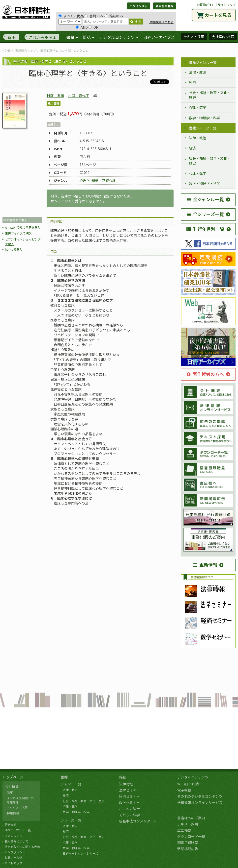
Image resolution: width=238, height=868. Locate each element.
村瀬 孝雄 (55, 96)
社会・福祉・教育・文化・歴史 (210, 95)
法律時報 (126, 784)
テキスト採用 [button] (194, 37)
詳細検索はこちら (161, 22)
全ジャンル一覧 (205, 199)
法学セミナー (129, 790)
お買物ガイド (206, 5)
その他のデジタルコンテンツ (200, 796)
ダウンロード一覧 (191, 836)
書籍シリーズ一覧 (203, 128)
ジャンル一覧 (71, 784)
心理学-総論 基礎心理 (98, 180)
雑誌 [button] (89, 37)
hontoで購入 (14, 249)
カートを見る (218, 15)
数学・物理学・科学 (205, 118)
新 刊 (12, 37)
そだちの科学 (129, 815)
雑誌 (122, 777)
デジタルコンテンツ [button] (119, 37)
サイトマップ (227, 5)
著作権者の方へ (205, 374)
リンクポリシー (15, 852)
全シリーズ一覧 (205, 214)
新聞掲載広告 (188, 849)
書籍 (64, 777)
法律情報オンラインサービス (200, 802)
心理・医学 (198, 108)
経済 (192, 82)
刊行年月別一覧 (205, 229)
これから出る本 (43, 37)
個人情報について (16, 841)
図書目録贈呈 (188, 843)
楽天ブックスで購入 (18, 233)
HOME (7, 50)
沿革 (10, 792)
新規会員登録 (165, 6)
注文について (13, 835)
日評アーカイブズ (159, 37)
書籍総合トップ (26, 50)
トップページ (13, 777)
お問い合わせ (13, 857)
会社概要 (12, 786)
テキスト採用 (188, 824)
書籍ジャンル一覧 (203, 62)
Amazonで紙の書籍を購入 (23, 227)
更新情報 (205, 565)
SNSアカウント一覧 (18, 830)
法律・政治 (198, 72)
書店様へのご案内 (191, 818)
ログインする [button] (139, 6)
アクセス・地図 (17, 808)
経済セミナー (129, 796)
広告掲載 (184, 830)
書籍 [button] (72, 37)
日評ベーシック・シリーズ (80, 853)
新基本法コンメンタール (138, 821)
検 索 (136, 21)
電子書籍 (184, 790)
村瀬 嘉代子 (79, 96)
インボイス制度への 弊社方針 (19, 800)
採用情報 (13, 813)
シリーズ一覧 (71, 820)
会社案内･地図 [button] (223, 37)
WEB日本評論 (188, 784)
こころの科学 (129, 809)
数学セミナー (129, 802)
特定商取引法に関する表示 (22, 847)
